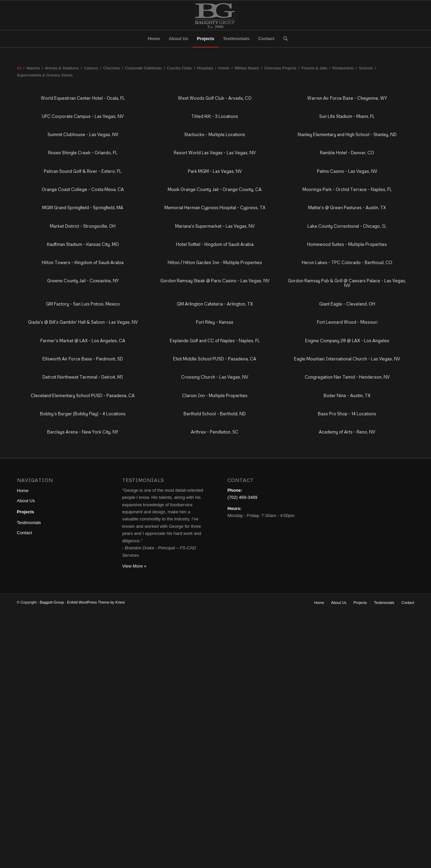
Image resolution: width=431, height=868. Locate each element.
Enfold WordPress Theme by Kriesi (96, 602)
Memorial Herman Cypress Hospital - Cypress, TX (215, 207)
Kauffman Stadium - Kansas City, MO (83, 244)
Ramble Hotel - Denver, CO (347, 153)
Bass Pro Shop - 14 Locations (347, 414)
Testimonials (29, 523)
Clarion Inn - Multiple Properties (215, 395)
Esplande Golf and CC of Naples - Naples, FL (215, 341)
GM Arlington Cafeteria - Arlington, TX (215, 304)
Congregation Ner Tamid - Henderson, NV (347, 377)
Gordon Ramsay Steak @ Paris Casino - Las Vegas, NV (215, 281)
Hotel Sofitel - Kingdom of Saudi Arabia (215, 244)
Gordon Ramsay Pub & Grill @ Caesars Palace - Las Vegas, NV (347, 283)
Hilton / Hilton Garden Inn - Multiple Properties (215, 262)
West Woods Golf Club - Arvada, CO (215, 98)
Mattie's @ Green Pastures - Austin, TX (347, 207)
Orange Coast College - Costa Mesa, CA (83, 189)
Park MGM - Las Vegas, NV (215, 171)
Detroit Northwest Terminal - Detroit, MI (83, 377)
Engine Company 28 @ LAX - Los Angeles (347, 341)
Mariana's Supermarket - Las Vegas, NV (215, 226)
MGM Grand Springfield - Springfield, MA (83, 207)
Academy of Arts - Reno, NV (347, 432)
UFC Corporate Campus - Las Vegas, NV (83, 116)
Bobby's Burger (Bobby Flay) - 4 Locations (83, 414)
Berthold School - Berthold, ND (215, 414)
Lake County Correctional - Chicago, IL (347, 226)
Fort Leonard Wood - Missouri (347, 322)
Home (23, 491)
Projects (25, 512)
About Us (26, 501)
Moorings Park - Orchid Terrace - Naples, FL (347, 189)
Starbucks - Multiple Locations (215, 134)
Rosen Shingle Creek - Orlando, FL (83, 153)
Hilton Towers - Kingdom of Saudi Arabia (83, 262)
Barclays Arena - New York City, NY (83, 432)
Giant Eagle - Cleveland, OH (347, 304)
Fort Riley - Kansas (215, 322)
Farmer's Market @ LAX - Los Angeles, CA (83, 341)
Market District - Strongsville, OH (83, 226)
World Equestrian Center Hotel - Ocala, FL (83, 98)
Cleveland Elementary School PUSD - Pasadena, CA (83, 395)
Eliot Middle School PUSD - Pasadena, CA (215, 359)
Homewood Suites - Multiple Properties (347, 244)
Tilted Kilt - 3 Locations (215, 116)
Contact (24, 533)
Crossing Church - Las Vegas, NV (215, 377)
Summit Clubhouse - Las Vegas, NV (83, 134)
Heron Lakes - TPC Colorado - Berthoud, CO (347, 262)
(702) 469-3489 (242, 497)
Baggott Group (52, 602)
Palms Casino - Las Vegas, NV (347, 171)
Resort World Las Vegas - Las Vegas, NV (215, 153)
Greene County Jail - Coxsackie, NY (83, 281)
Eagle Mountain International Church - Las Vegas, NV (347, 359)
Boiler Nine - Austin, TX (347, 395)
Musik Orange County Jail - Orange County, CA (215, 189)
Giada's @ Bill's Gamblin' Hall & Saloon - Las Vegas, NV (83, 322)
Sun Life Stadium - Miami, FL (347, 116)
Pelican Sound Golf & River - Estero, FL (83, 171)
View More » (134, 566)
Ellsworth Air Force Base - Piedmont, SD (83, 359)
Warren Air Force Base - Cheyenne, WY (347, 98)
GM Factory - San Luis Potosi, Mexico (83, 304)
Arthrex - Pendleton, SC (215, 432)
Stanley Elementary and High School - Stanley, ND (347, 134)
